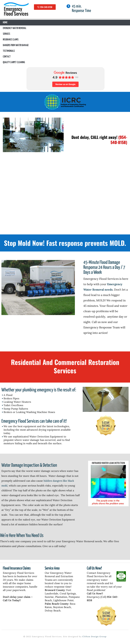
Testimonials (9, 51)
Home (5, 23)
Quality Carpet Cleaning (14, 62)
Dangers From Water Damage (16, 45)
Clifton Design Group (94, 637)
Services (6, 34)
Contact (7, 57)
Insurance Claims (11, 40)
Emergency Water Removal (15, 28)
